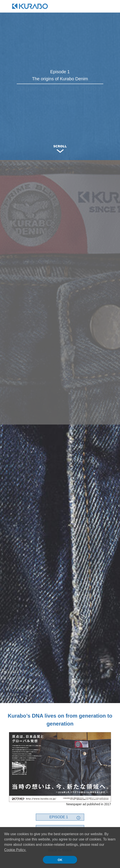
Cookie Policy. (15, 850)
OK (60, 860)
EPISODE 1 (59, 817)
